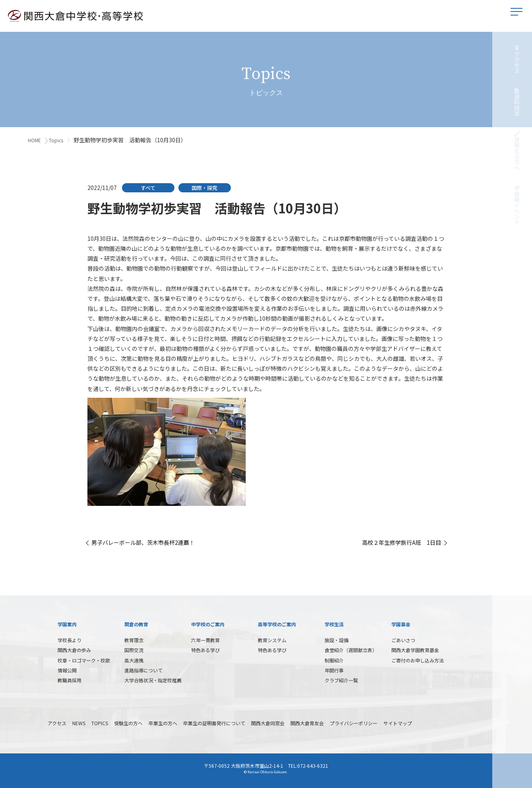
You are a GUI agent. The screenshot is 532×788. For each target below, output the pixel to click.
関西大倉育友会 (307, 721)
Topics (58, 140)
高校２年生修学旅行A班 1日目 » (403, 541)
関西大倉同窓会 (268, 721)
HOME (34, 140)
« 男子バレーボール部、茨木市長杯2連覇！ (141, 541)
